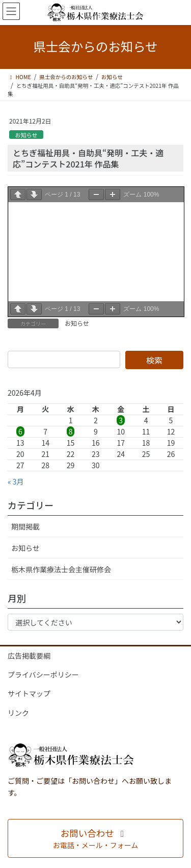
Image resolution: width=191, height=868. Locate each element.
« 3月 (16, 481)
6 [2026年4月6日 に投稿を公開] (20, 431)
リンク (18, 713)
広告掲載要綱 (29, 656)
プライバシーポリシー (43, 674)
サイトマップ (29, 693)
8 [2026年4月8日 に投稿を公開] (71, 431)
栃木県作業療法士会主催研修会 (61, 569)
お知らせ (26, 135)
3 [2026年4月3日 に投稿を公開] (121, 420)
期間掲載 (25, 526)
